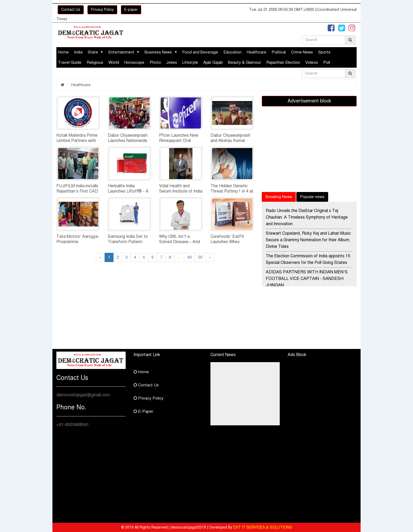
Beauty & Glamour (245, 62)
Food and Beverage (200, 52)
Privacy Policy (102, 10)
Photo (155, 62)
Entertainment (121, 52)
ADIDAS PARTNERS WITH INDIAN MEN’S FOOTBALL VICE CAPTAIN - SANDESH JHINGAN (307, 279)
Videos (312, 62)
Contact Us (71, 10)
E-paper (131, 10)
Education (232, 52)
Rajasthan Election (283, 62)
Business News (158, 52)
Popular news (312, 197)
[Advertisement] (104, 312)
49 (189, 257)
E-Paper (143, 411)
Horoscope (134, 62)
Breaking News (279, 197)
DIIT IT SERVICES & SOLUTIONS (263, 527)
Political (279, 52)
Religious (95, 62)
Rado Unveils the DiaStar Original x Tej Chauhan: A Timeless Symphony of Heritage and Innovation (307, 217)
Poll (327, 62)
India (78, 52)
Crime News (302, 52)
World (114, 62)
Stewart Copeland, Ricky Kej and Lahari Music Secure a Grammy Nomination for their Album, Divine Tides (308, 240)
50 (200, 257)
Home (63, 52)
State (93, 52)
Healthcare (257, 52)
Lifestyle (190, 62)
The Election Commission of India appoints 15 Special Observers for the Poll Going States (308, 259)
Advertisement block (309, 101)
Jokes (172, 62)
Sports (324, 52)
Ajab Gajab (213, 62)
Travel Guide (70, 62)
